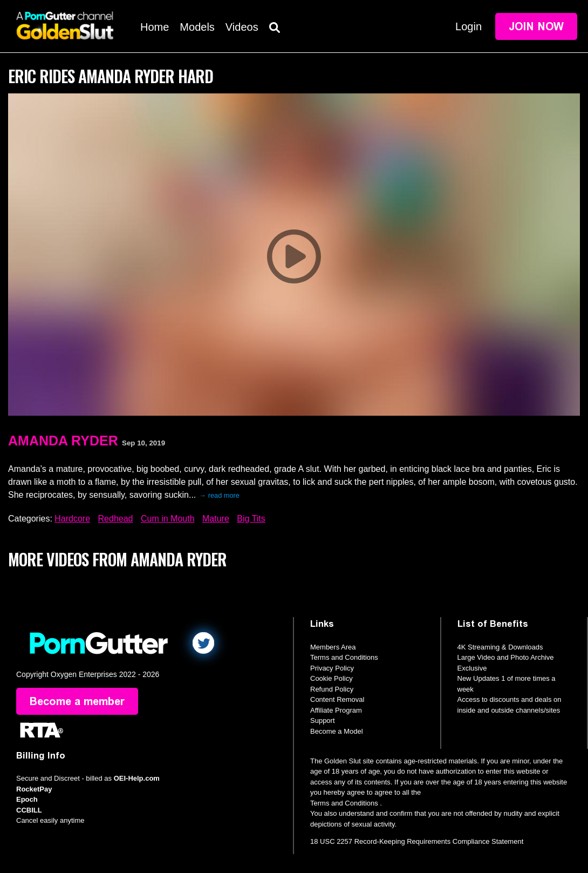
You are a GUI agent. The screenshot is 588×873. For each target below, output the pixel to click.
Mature (216, 519)
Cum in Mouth (168, 519)
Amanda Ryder (63, 441)
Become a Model (337, 731)
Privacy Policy (332, 668)
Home (155, 27)
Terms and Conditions (344, 657)
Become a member (77, 701)
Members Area (333, 647)
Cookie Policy (331, 678)
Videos (242, 27)
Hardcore (72, 519)
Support (323, 720)
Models (197, 27)
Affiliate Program (336, 710)
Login (469, 26)
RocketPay (34, 789)
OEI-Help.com (137, 778)
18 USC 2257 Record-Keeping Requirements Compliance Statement (417, 841)
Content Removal (337, 699)
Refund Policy (332, 689)
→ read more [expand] (219, 495)
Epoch (27, 799)
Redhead (116, 519)
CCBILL (29, 810)
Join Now (536, 26)
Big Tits (251, 519)
